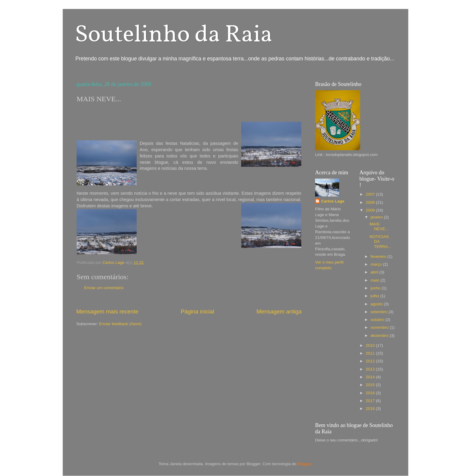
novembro (380, 327)
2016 (371, 393)
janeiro (377, 217)
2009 (371, 210)
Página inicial (198, 311)
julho (375, 296)
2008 (371, 202)
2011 (371, 353)
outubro (378, 320)
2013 (371, 369)
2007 (371, 194)
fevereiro (379, 256)
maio (376, 280)
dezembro (380, 336)
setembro (380, 312)
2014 (371, 377)
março (377, 264)
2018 (371, 409)
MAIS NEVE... (379, 226)
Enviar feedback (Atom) (120, 324)
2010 (371, 345)
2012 (371, 361)
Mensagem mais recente (107, 311)
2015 (371, 385)
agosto (377, 304)
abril (375, 272)
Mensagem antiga (279, 311)
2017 (371, 401)
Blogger (304, 464)
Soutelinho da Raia (174, 35)
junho (376, 288)
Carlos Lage (333, 201)
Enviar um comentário (104, 288)
